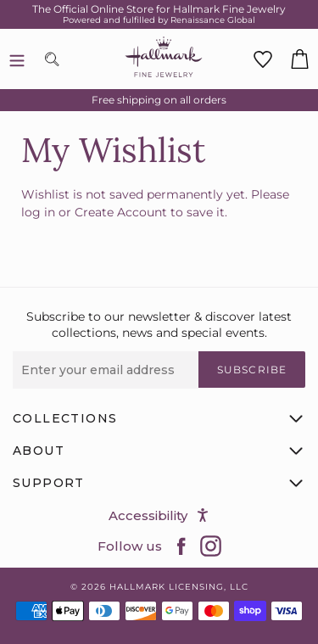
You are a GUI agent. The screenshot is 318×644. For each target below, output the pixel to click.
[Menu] (17, 59)
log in (38, 212)
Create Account (121, 212)
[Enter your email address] (106, 370)
